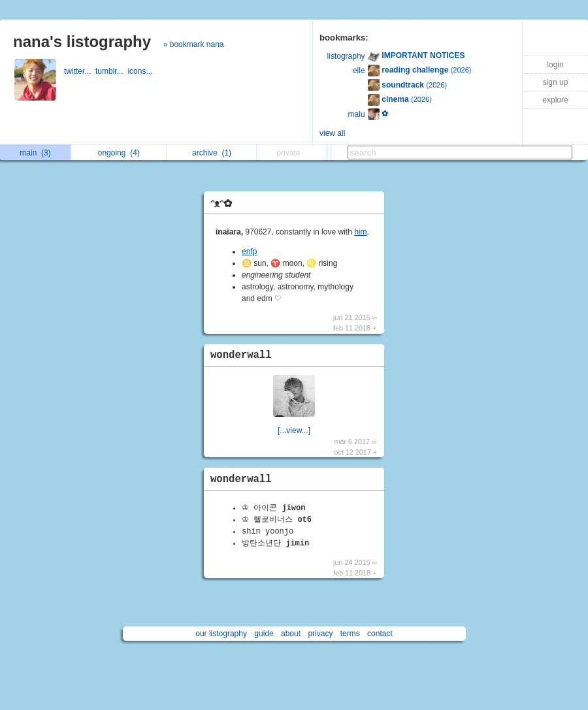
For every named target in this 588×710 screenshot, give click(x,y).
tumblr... (111, 71)
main (35, 153)
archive (212, 153)
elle (359, 71)
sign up (556, 82)
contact (380, 634)
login (555, 65)
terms (350, 634)
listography (346, 56)
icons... (141, 71)
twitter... (80, 71)
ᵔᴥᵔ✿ (221, 203)
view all (332, 133)
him (360, 232)
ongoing (119, 153)
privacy (320, 634)
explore (555, 100)
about (291, 634)
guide (264, 634)
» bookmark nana (194, 44)
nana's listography (82, 41)
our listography (221, 634)
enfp (249, 251)
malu (357, 114)
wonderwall (241, 355)
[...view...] (294, 430)
